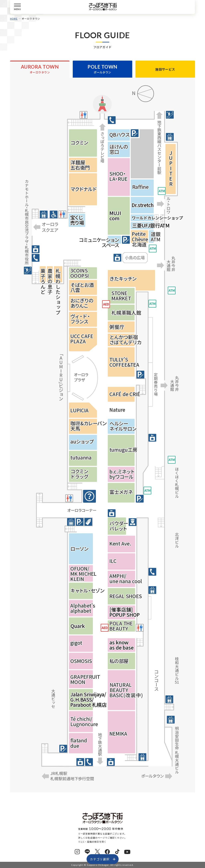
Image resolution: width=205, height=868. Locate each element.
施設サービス (165, 69)
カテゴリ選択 (100, 859)
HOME (14, 19)
